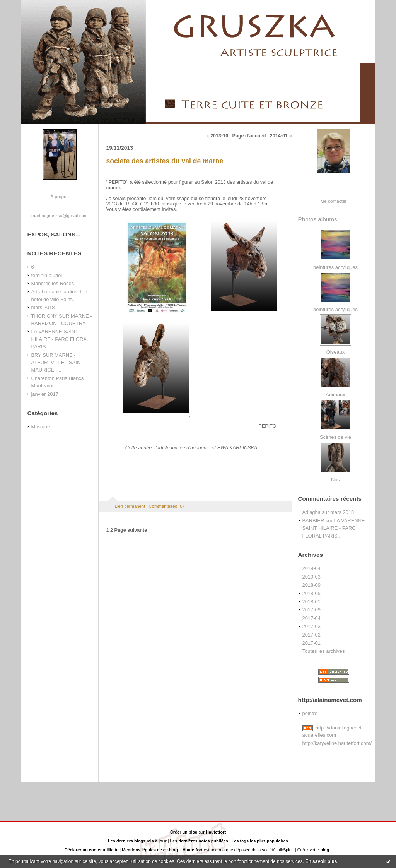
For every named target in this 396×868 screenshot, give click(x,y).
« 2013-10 (217, 136)
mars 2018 (43, 307)
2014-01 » (281, 136)
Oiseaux (335, 352)
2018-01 (312, 602)
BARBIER (313, 521)
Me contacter (334, 201)
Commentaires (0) (166, 506)
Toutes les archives (324, 651)
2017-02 (312, 635)
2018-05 (312, 593)
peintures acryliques (335, 267)
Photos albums (318, 219)
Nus (335, 480)
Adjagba (312, 512)
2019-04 (312, 568)
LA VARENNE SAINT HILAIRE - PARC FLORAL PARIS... (60, 339)
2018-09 (312, 585)
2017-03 (312, 626)
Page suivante (131, 530)
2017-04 (312, 618)
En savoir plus (321, 861)
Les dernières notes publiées (199, 841)
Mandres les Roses (53, 283)
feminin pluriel (47, 275)
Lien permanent (130, 506)
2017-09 (312, 610)
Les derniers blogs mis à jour (137, 841)
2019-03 (312, 577)
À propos (59, 196)
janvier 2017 (45, 394)
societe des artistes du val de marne (165, 161)
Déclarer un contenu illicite (91, 850)
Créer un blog (184, 832)
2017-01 (312, 643)
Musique (41, 427)
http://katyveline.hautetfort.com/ (337, 743)
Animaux (335, 395)
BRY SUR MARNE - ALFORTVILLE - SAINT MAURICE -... (57, 363)
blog (325, 850)
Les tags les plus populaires (260, 841)
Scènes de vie (335, 437)
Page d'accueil (249, 136)
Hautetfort (216, 832)
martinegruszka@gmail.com (60, 215)
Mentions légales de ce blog (150, 850)
